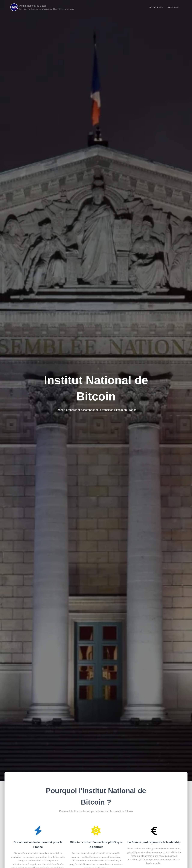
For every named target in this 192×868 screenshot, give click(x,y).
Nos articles (156, 8)
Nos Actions (173, 8)
